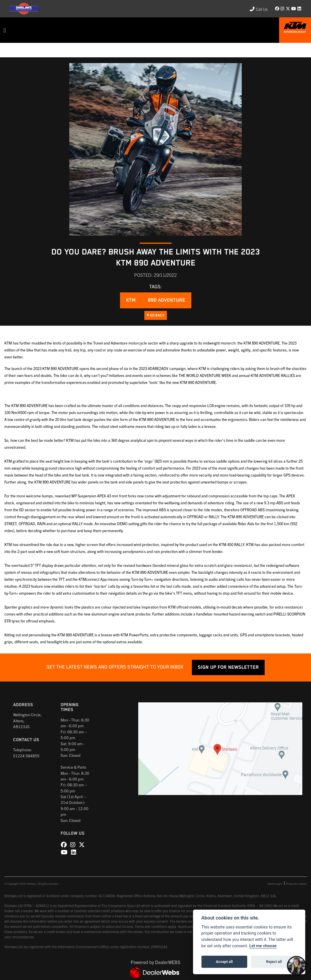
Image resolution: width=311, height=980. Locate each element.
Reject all (274, 962)
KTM (131, 300)
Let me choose (263, 946)
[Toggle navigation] (5, 30)
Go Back (156, 315)
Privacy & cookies (296, 884)
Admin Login (275, 884)
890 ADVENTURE (167, 300)
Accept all (224, 962)
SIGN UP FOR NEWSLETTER (228, 667)
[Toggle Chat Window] (297, 966)
